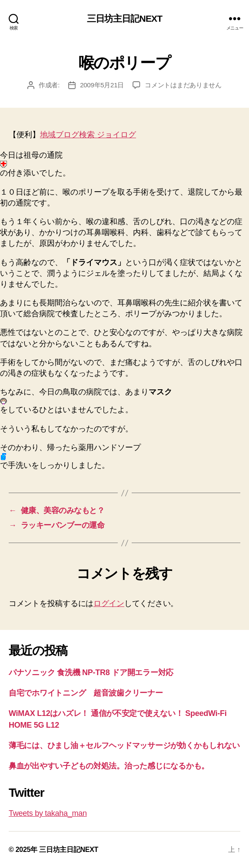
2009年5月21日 (102, 85)
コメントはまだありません (183, 85)
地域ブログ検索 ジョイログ (88, 135)
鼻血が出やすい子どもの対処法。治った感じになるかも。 (109, 766)
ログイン (109, 603)
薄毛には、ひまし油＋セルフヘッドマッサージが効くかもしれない (124, 745)
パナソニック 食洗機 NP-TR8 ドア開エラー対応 (91, 673)
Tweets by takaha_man (48, 813)
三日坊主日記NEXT (124, 18)
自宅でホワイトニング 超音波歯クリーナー (86, 693)
